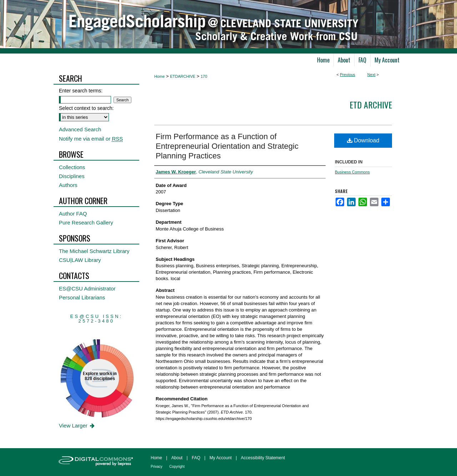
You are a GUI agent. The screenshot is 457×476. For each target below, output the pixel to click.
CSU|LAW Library (80, 260)
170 (204, 76)
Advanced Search (80, 129)
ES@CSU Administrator (87, 288)
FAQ (196, 458)
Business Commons (352, 172)
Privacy (157, 467)
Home (159, 76)
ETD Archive (371, 105)
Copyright (177, 467)
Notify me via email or (91, 139)
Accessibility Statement (263, 458)
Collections (72, 167)
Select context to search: (86, 108)
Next (371, 75)
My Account (221, 458)
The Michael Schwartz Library (94, 251)
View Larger (77, 426)
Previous (348, 75)
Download (363, 140)
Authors (68, 185)
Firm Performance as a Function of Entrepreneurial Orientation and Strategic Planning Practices (227, 146)
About (177, 458)
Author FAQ (73, 214)
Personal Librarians (82, 297)
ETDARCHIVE (183, 76)
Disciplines (72, 176)
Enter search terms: (81, 91)
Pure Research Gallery (86, 222)
